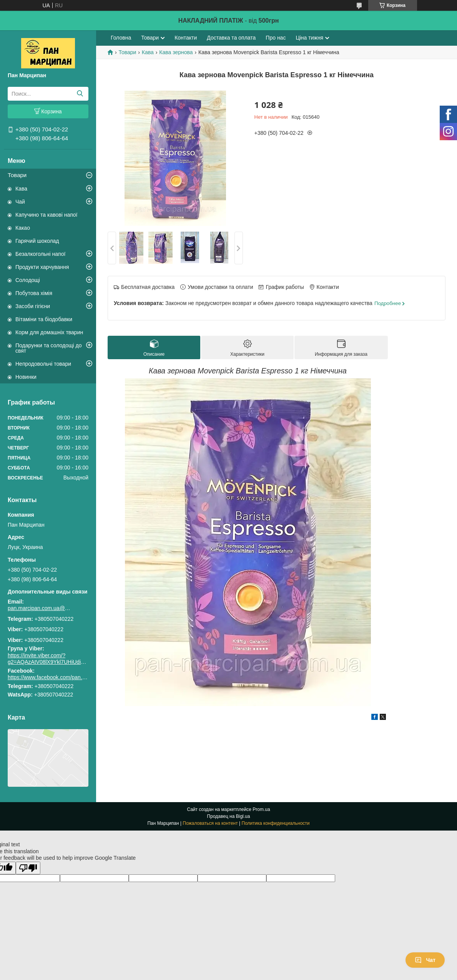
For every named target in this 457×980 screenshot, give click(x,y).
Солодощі (28, 280)
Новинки (26, 377)
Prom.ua (261, 809)
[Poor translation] (28, 868)
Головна (121, 38)
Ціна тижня (309, 38)
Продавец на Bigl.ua (229, 816)
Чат (425, 960)
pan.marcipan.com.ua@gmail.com (40, 608)
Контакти (186, 38)
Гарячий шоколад (37, 241)
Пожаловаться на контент (210, 823)
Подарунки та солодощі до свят (49, 348)
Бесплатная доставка (148, 287)
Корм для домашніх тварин (49, 332)
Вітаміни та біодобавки (44, 319)
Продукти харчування (42, 267)
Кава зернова (176, 52)
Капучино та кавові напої (46, 215)
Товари (17, 175)
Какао (23, 228)
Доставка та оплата (231, 38)
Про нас (276, 38)
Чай (20, 202)
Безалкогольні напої (40, 254)
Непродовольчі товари (43, 364)
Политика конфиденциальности (276, 823)
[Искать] (80, 94)
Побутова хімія (34, 293)
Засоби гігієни (33, 306)
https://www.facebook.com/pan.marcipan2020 (62, 677)
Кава (21, 189)
